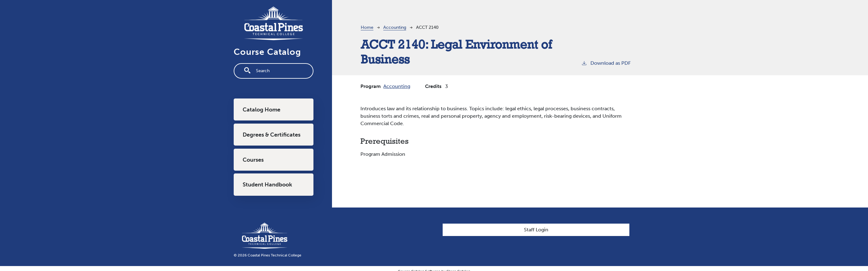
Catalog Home (262, 110)
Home (367, 27)
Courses (253, 160)
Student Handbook (267, 185)
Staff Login (536, 230)
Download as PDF (606, 63)
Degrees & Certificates (272, 135)
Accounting (395, 27)
